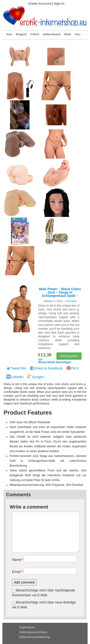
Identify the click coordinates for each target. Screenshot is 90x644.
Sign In (59, 3)
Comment (71, 301)
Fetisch (35, 34)
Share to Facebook (48, 368)
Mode (68, 34)
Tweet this (18, 368)
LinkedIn (17, 377)
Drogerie (21, 34)
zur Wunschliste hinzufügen (55, 361)
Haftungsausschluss (33, 632)
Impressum (27, 627)
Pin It (75, 368)
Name (16, 560)
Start (9, 34)
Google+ (38, 377)
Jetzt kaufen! (69, 356)
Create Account (40, 3)
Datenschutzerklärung (35, 637)
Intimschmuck (52, 34)
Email (16, 572)
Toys (78, 34)
